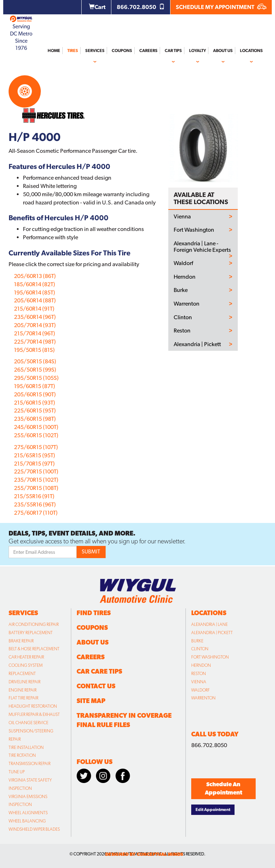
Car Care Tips (99, 671)
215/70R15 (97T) (34, 464)
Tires (73, 51)
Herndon (185, 277)
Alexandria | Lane (209, 624)
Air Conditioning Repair (34, 624)
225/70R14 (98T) (35, 342)
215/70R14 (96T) (35, 333)
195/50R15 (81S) (34, 350)
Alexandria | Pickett (197, 344)
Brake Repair (21, 641)
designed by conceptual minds (144, 854)
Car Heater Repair (26, 657)
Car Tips (173, 51)
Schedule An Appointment (223, 788)
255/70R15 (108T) (36, 488)
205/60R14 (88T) (35, 300)
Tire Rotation (22, 755)
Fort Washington (194, 230)
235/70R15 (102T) (36, 480)
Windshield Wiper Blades (34, 829)
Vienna (182, 217)
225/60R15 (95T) (35, 411)
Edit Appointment (213, 810)
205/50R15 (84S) (35, 361)
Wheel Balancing (27, 821)
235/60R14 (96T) (35, 317)
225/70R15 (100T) (36, 471)
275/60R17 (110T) (36, 513)
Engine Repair (23, 690)
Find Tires (94, 613)
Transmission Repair (30, 764)
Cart (97, 7)
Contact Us (96, 686)
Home (54, 51)
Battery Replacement (31, 633)
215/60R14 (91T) (34, 309)
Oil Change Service (28, 723)
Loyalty (197, 51)
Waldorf (183, 263)
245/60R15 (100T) (36, 427)
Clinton (183, 317)
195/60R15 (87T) (35, 386)
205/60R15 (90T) (35, 394)
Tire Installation (26, 747)
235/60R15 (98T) (35, 419)
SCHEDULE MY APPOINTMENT (221, 7)
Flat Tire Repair (23, 698)
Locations (251, 51)
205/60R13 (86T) (35, 276)
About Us (223, 51)
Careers (148, 51)
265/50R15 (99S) (35, 370)
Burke (181, 290)
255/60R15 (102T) (36, 435)
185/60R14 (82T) (35, 284)
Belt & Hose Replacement (34, 649)
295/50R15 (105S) (36, 378)
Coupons (122, 51)
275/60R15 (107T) (36, 447)
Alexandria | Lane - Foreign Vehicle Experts (202, 247)
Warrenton (187, 304)
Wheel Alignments (28, 813)
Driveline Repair (25, 682)
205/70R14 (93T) (35, 325)
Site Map (91, 701)
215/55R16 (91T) (34, 496)
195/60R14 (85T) (35, 293)
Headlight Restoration (33, 706)
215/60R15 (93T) (35, 403)
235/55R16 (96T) (35, 504)
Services (95, 51)
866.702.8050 (141, 7)
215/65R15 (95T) (35, 455)
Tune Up (17, 772)
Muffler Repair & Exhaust (34, 714)
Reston (182, 331)
